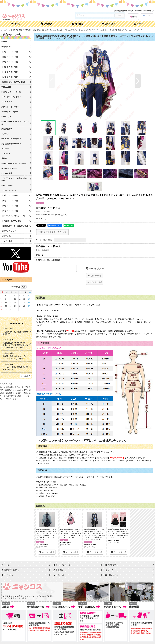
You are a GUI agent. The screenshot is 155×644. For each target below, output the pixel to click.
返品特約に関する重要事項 (48, 260)
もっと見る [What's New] (25, 376)
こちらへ (14, 399)
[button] (109, 24)
